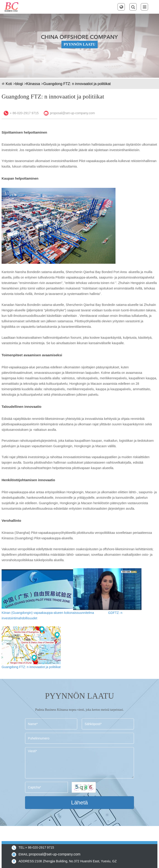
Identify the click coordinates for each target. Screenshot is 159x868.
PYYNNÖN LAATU (80, 44)
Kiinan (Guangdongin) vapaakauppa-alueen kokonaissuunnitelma (48, 613)
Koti (9, 84)
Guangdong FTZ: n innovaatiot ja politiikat (77, 84)
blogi (19, 84)
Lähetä (79, 802)
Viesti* (80, 763)
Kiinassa (33, 84)
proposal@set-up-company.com (72, 113)
